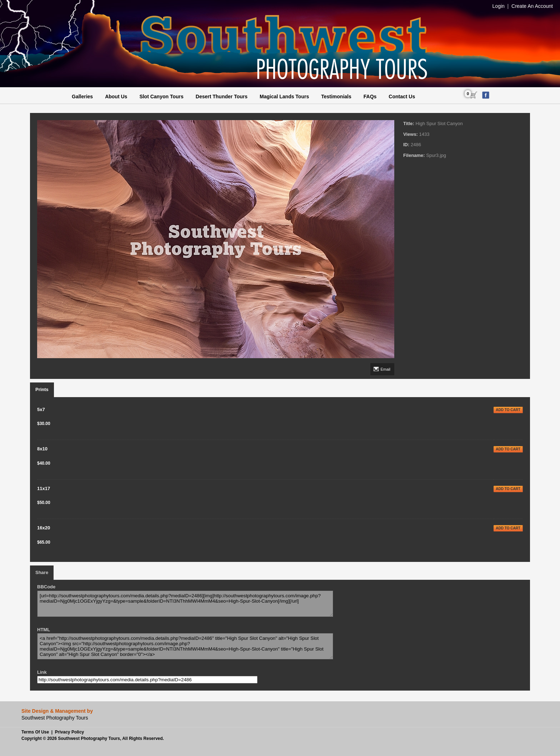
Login (499, 6)
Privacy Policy (69, 732)
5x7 (41, 409)
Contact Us (402, 97)
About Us (116, 97)
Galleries (82, 97)
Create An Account (532, 6)
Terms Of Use (35, 732)
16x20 (44, 528)
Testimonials (336, 97)
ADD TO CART (508, 410)
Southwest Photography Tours (89, 738)
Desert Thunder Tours (222, 97)
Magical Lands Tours (284, 97)
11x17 (44, 488)
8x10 (42, 449)
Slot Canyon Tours (161, 97)
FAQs (370, 97)
